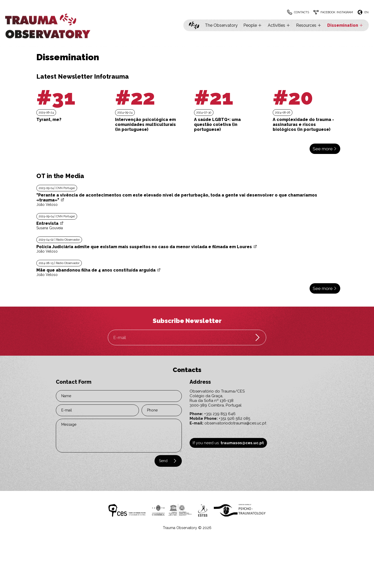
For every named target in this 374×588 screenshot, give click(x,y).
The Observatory (221, 25)
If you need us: (228, 443)
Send (168, 461)
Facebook (328, 12)
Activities (279, 25)
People (253, 25)
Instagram (345, 12)
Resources (309, 25)
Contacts (302, 12)
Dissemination (345, 25)
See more (325, 149)
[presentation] (87, 463)
